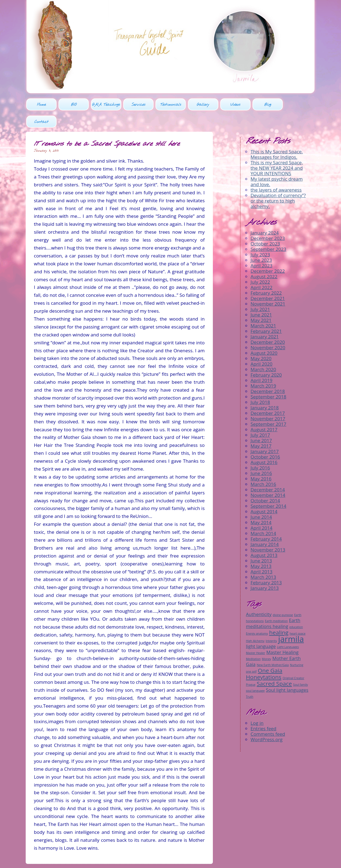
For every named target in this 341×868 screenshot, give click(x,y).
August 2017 (264, 413)
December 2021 (268, 281)
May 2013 (261, 549)
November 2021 (268, 287)
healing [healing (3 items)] (279, 615)
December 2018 (268, 374)
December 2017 (268, 396)
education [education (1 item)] (296, 610)
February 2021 (266, 314)
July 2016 (260, 451)
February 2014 (266, 522)
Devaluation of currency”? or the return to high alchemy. (278, 184)
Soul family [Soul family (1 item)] (301, 667)
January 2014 (265, 527)
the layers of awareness (276, 173)
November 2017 (268, 402)
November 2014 (268, 478)
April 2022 (261, 270)
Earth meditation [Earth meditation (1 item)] (276, 604)
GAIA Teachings (106, 105)
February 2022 (266, 276)
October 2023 (265, 227)
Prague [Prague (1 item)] (251, 667)
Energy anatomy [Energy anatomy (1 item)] (257, 616)
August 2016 (264, 445)
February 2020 (266, 358)
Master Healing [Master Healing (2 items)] (283, 635)
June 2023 (261, 243)
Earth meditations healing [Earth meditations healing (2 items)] (273, 606)
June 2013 (261, 544)
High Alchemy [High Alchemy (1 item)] (255, 624)
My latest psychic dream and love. (277, 165)
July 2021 (260, 292)
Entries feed (263, 711)
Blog (267, 105)
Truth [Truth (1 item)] (250, 679)
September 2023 (268, 232)
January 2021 (265, 320)
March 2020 (263, 352)
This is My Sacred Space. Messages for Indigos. (277, 137)
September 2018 (268, 380)
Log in (257, 706)
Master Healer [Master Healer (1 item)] (255, 636)
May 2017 (261, 429)
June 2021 (261, 298)
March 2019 (263, 369)
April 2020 (261, 347)
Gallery (202, 105)
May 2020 (261, 341)
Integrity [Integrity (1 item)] (271, 624)
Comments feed (268, 717)
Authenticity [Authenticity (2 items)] (259, 597)
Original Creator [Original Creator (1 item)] (293, 661)
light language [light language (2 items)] (261, 629)
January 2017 (265, 434)
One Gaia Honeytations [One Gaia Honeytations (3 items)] (264, 656)
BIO (74, 105)
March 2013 (263, 560)
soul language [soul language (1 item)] (255, 673)
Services (138, 105)
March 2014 (263, 516)
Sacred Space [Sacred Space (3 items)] (274, 666)
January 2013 (265, 571)
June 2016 (261, 456)
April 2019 (261, 363)
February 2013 (266, 566)
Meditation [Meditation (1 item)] (253, 642)
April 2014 (261, 511)
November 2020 (268, 331)
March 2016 (263, 467)
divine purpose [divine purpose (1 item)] (283, 598)
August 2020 (264, 336)
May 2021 (261, 303)
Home (41, 105)
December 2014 (268, 473)
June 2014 (261, 500)
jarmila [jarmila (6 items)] (291, 622)
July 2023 (260, 238)
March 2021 (263, 309)
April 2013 (261, 555)
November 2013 (268, 533)
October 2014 (265, 484)
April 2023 (261, 249)
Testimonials (170, 105)
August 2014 (264, 495)
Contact (299, 105)
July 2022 (260, 265)
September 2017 (268, 407)
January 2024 (265, 216)
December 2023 (268, 221)
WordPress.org (267, 722)
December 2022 (268, 254)
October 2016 (265, 440)
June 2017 (261, 423)
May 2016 (261, 462)
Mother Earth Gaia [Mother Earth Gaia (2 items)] (273, 644)
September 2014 (268, 489)
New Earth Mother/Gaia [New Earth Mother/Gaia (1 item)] (273, 648)
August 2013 (264, 538)
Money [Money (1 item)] (266, 642)
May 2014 (261, 505)
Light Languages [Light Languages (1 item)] (288, 630)
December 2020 (268, 325)
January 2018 (265, 391)
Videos (235, 105)
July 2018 (260, 385)
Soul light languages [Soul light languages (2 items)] (287, 673)
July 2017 (260, 418)
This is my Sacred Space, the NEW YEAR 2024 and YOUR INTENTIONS (277, 151)
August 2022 (264, 259)
